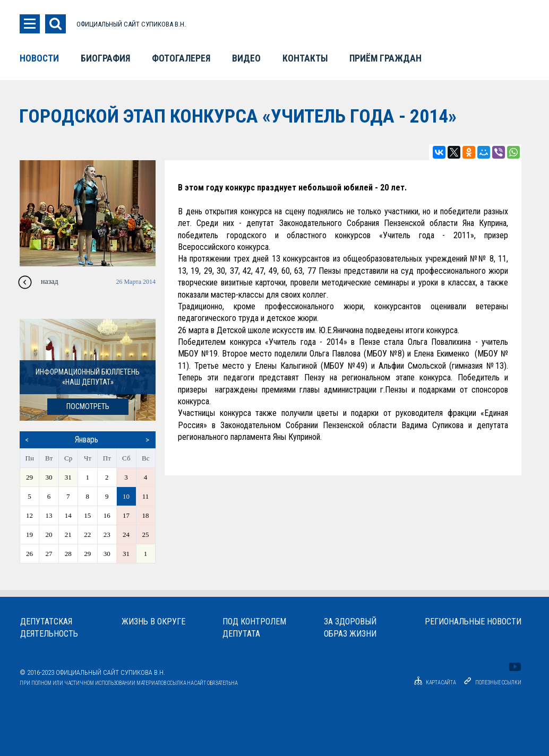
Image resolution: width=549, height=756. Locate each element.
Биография (105, 58)
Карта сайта (433, 683)
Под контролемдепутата (254, 628)
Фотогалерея (181, 58)
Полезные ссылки (498, 683)
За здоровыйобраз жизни (350, 628)
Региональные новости (473, 622)
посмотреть (88, 407)
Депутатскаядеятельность (49, 628)
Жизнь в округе (153, 622)
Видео (246, 58)
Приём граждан (385, 58)
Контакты (305, 58)
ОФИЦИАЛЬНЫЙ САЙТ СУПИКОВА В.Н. (131, 24)
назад (50, 281)
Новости (39, 58)
